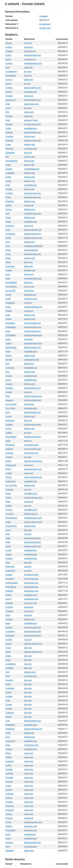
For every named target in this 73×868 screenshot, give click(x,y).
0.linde (8, 205)
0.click (8, 822)
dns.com (28, 562)
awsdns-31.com (31, 120)
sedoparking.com (32, 104)
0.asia (8, 250)
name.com (29, 96)
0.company (10, 234)
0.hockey (9, 136)
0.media (9, 769)
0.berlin (9, 43)
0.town (8, 554)
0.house (9, 818)
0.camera (10, 794)
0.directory (10, 420)
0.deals (9, 433)
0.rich (8, 834)
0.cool (8, 108)
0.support (10, 806)
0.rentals (9, 591)
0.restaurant (11, 465)
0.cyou (8, 84)
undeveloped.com (32, 169)
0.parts (8, 765)
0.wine (8, 177)
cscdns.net (29, 205)
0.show (9, 311)
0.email (9, 92)
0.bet (8, 562)
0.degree (9, 611)
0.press (9, 705)
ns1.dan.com (45, 24)
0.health (9, 124)
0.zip (8, 534)
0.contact (10, 761)
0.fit (7, 157)
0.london (9, 680)
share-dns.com (30, 826)
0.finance (9, 149)
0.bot (8, 745)
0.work (8, 181)
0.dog (8, 262)
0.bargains (10, 445)
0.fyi (7, 112)
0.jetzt (8, 838)
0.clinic (9, 595)
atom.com (28, 47)
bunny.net (28, 262)
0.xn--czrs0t (10, 291)
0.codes (9, 189)
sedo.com (28, 283)
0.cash (8, 55)
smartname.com (31, 445)
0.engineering (11, 518)
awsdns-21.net (30, 603)
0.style (8, 461)
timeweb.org (29, 737)
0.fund (8, 469)
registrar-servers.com (33, 238)
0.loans (9, 209)
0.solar (8, 550)
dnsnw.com (29, 291)
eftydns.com (29, 258)
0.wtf (8, 185)
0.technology (11, 347)
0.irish (8, 165)
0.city (8, 230)
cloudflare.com (31, 92)
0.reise (8, 498)
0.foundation (11, 437)
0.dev (8, 278)
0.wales (9, 169)
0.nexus (9, 749)
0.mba (8, 222)
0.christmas (11, 664)
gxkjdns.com (30, 485)
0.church (9, 140)
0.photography (12, 583)
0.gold (8, 295)
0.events (9, 96)
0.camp (9, 47)
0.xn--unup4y (11, 404)
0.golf (8, 299)
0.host (8, 684)
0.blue (8, 753)
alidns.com (29, 112)
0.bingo (9, 826)
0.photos (9, 842)
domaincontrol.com (33, 55)
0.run (8, 274)
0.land (8, 238)
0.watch (9, 790)
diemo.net (28, 266)
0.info (8, 339)
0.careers (9, 453)
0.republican (11, 587)
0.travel (9, 360)
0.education (11, 481)
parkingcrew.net (31, 250)
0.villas (9, 506)
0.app (8, 331)
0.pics (8, 254)
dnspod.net (29, 733)
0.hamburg (10, 303)
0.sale (8, 786)
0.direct (9, 757)
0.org (8, 246)
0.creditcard (11, 76)
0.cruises (9, 489)
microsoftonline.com (33, 477)
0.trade (8, 356)
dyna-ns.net (29, 161)
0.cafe (8, 494)
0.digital (9, 425)
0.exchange (10, 100)
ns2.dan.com (45, 28)
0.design (9, 132)
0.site (8, 700)
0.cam (8, 660)
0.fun (8, 676)
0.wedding (10, 173)
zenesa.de (28, 80)
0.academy (10, 631)
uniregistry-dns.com (33, 214)
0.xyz (8, 412)
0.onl (8, 737)
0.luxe (8, 258)
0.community (11, 526)
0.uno (8, 530)
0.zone (8, 429)
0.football (10, 851)
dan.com (28, 76)
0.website (43, 16)
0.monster (10, 688)
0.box (8, 615)
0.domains (10, 266)
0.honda (9, 603)
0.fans (8, 648)
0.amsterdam (11, 283)
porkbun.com (30, 526)
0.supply (9, 802)
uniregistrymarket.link (33, 246)
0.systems (10, 636)
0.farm (8, 197)
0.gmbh (9, 627)
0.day (8, 120)
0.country (10, 514)
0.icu (8, 242)
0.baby (8, 656)
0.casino (9, 619)
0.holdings (10, 729)
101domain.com (31, 745)
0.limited (9, 774)
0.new (8, 522)
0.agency (9, 400)
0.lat (7, 672)
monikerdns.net (31, 368)
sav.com (28, 72)
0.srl (7, 364)
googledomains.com (33, 63)
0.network (10, 226)
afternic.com (30, 136)
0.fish (8, 502)
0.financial (10, 153)
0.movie (9, 782)
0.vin (8, 721)
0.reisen (9, 457)
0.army (8, 599)
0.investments (12, 161)
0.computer (10, 741)
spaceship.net (30, 295)
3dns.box (28, 615)
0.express (10, 810)
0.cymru (9, 80)
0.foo (8, 847)
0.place (9, 814)
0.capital (9, 388)
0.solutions (10, 323)
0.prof (8, 546)
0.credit (9, 473)
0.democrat (10, 571)
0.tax (8, 396)
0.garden (9, 449)
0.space (9, 558)
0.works (9, 510)
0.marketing (11, 327)
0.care (8, 59)
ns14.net (28, 43)
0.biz (8, 67)
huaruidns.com (31, 830)
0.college (9, 668)
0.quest (9, 709)
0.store (8, 644)
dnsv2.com (29, 274)
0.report (9, 575)
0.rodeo (9, 270)
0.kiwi (8, 441)
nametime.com (31, 299)
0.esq (8, 542)
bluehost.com (30, 51)
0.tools (8, 477)
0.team (8, 343)
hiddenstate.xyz (31, 514)
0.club (8, 145)
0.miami (9, 384)
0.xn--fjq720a (11, 485)
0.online (9, 696)
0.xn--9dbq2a (11, 287)
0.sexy (8, 307)
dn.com (27, 84)
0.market (9, 778)
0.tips (8, 351)
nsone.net (28, 67)
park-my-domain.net (33, 230)
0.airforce (10, 579)
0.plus (8, 380)
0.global (9, 116)
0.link (8, 623)
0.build (8, 717)
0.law (8, 315)
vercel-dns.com (31, 149)
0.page (8, 319)
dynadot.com (30, 270)
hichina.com (29, 242)
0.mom (9, 692)
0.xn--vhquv (10, 408)
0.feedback (10, 725)
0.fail (8, 104)
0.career (9, 51)
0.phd (8, 538)
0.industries (11, 335)
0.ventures (10, 368)
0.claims (9, 607)
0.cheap (9, 63)
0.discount (10, 567)
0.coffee (9, 193)
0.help (8, 128)
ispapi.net (28, 116)
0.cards (9, 392)
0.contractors (11, 72)
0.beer (8, 218)
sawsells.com (30, 59)
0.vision (9, 640)
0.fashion (10, 201)
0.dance (9, 798)
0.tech (8, 652)
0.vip (8, 372)
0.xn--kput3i (11, 830)
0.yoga (8, 416)
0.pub (8, 733)
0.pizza (9, 376)
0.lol (7, 214)
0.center (9, 88)
